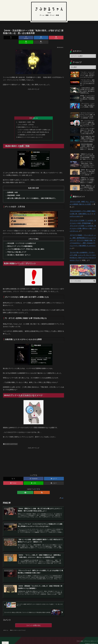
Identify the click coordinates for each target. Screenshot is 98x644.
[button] (59, 38)
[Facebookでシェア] (18, 38)
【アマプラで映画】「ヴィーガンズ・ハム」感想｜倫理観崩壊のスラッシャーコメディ (83, 238)
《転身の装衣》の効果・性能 (26, 118)
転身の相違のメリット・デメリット (28, 123)
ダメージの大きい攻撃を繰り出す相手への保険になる (35, 126)
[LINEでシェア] (49, 38)
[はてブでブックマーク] (28, 38)
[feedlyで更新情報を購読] (32, 489)
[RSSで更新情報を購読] (35, 489)
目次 (31, 114)
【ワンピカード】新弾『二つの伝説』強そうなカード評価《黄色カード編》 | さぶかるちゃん (83, 228)
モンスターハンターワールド (10, 440)
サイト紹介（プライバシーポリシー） (87, 639)
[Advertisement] (34, 97)
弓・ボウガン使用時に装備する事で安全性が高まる (34, 128)
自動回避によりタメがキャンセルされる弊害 (32, 131)
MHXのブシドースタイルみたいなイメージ (30, 133)
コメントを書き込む (33, 623)
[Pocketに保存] (39, 38)
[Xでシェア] (8, 38)
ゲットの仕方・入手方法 (26, 120)
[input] (83, 281)
